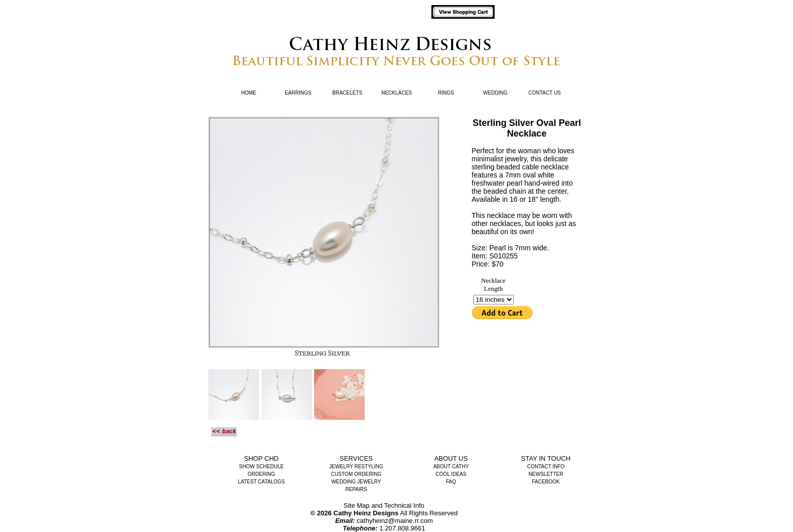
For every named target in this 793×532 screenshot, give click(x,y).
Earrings (298, 93)
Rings (446, 93)
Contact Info (546, 467)
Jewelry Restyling (356, 467)
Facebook (546, 482)
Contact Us (545, 93)
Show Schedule (261, 467)
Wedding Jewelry (356, 482)
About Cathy (451, 467)
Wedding (495, 93)
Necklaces (397, 93)
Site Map (357, 505)
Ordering (261, 474)
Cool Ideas (451, 474)
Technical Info (405, 505)
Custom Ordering (356, 474)
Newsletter (546, 474)
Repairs (356, 489)
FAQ (451, 482)
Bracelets (347, 93)
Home (249, 93)
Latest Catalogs (261, 482)
